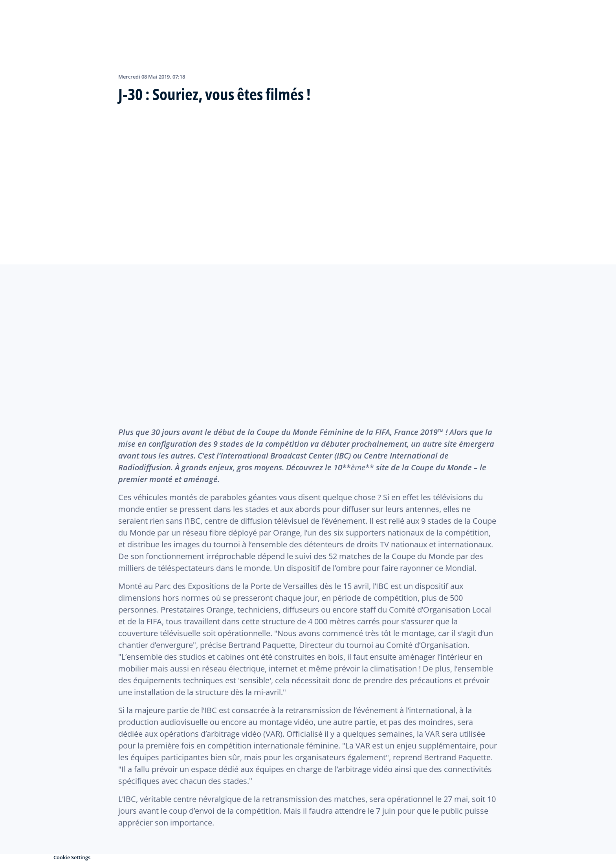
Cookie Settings (72, 857)
